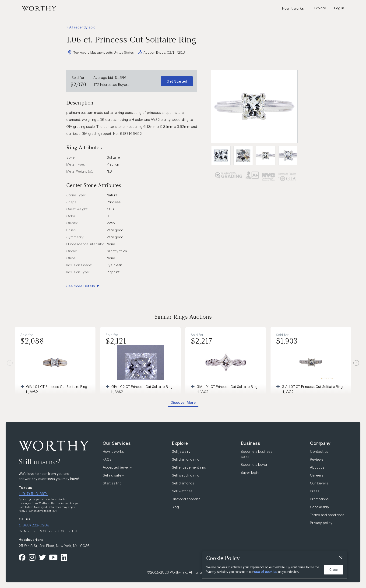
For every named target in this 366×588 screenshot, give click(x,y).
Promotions (319, 499)
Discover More (183, 402)
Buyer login (250, 472)
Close (334, 570)
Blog (175, 507)
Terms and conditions (327, 515)
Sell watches (182, 491)
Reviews (317, 459)
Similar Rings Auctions (183, 317)
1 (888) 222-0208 (34, 525)
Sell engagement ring (189, 467)
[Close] (341, 558)
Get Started (177, 81)
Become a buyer (254, 464)
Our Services (117, 443)
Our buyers (319, 483)
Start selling (112, 483)
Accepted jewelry (117, 467)
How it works (293, 8)
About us (317, 467)
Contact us (319, 451)
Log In (339, 8)
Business (251, 443)
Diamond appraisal (187, 499)
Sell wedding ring (186, 475)
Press (315, 491)
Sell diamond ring (186, 459)
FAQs (107, 459)
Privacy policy (321, 523)
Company (320, 443)
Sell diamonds (183, 483)
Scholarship (319, 507)
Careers (317, 475)
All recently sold (81, 27)
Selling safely (113, 475)
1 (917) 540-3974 (33, 494)
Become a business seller (257, 454)
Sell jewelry (181, 451)
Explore (180, 443)
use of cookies (266, 572)
